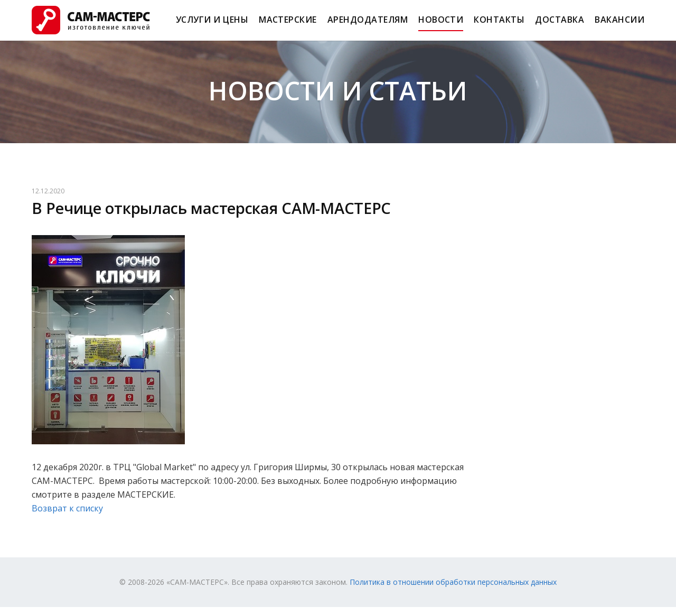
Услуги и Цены (212, 24)
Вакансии (619, 24)
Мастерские (288, 24)
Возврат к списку (67, 517)
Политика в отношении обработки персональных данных (453, 591)
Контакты (499, 24)
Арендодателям (368, 24)
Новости (441, 24)
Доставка (560, 24)
